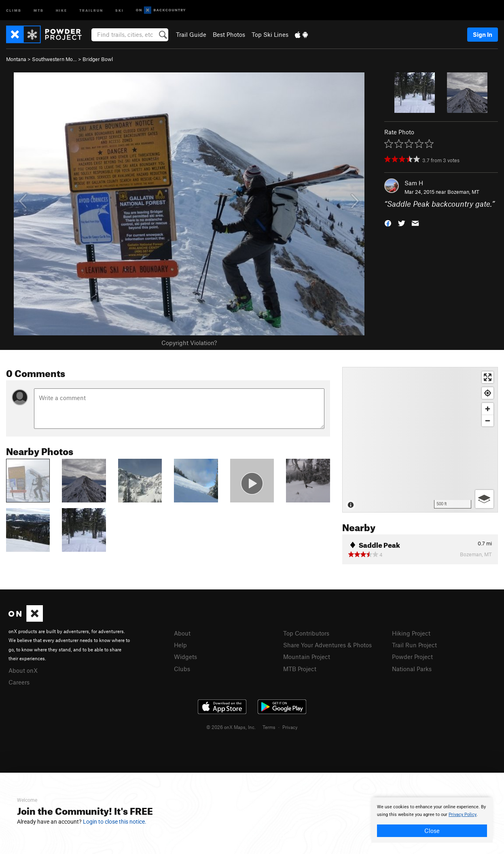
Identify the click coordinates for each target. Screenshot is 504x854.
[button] (388, 223)
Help (180, 645)
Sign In (483, 34)
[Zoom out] (488, 421)
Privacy (290, 727)
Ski (120, 10)
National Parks (412, 669)
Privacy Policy (463, 815)
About (182, 633)
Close (432, 831)
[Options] (484, 499)
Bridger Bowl (98, 59)
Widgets (185, 657)
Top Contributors (306, 633)
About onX (23, 670)
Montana (16, 59)
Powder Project (412, 657)
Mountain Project (307, 657)
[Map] (420, 440)
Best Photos (229, 34)
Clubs (182, 669)
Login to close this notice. (115, 822)
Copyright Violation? (189, 343)
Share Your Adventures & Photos (327, 645)
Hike (61, 10)
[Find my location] (488, 393)
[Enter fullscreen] (488, 377)
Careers (19, 682)
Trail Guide (191, 34)
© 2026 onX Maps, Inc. (231, 727)
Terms (269, 727)
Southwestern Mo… (54, 59)
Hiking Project (411, 633)
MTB (39, 10)
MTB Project (300, 669)
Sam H (414, 183)
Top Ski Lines (270, 34)
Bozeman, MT (463, 192)
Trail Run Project (414, 645)
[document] (432, 820)
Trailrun (91, 10)
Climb (14, 10)
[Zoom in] (488, 409)
